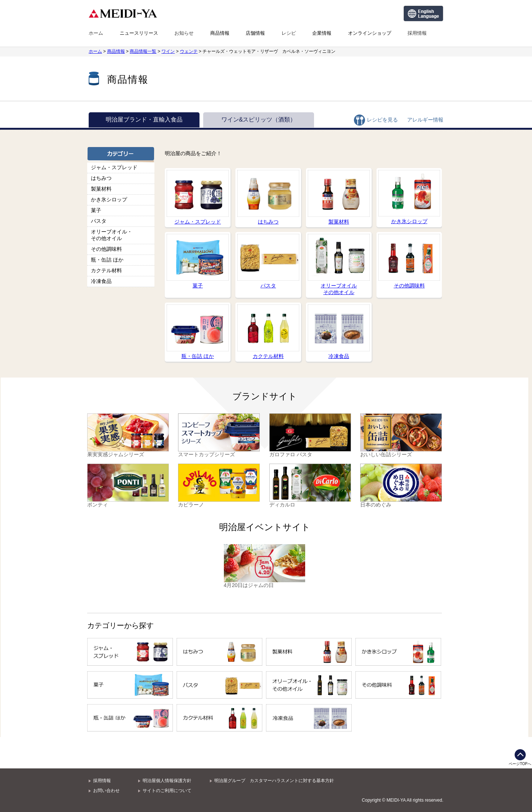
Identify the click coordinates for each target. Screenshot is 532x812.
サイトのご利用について (167, 791)
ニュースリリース (139, 33)
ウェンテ (189, 51)
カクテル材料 (106, 270)
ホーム (96, 33)
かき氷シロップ (109, 199)
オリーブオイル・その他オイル (112, 235)
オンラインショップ (370, 33)
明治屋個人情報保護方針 (167, 781)
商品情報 (220, 33)
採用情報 (417, 33)
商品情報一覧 (143, 51)
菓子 (96, 210)
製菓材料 (101, 189)
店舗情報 (255, 33)
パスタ (99, 221)
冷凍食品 (101, 281)
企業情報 (322, 33)
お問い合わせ (106, 791)
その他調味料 (106, 249)
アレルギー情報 (425, 120)
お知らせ (184, 33)
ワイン (168, 51)
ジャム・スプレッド (114, 167)
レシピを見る (382, 120)
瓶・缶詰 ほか (107, 260)
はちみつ (101, 178)
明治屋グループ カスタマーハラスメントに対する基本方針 (274, 781)
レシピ (289, 33)
